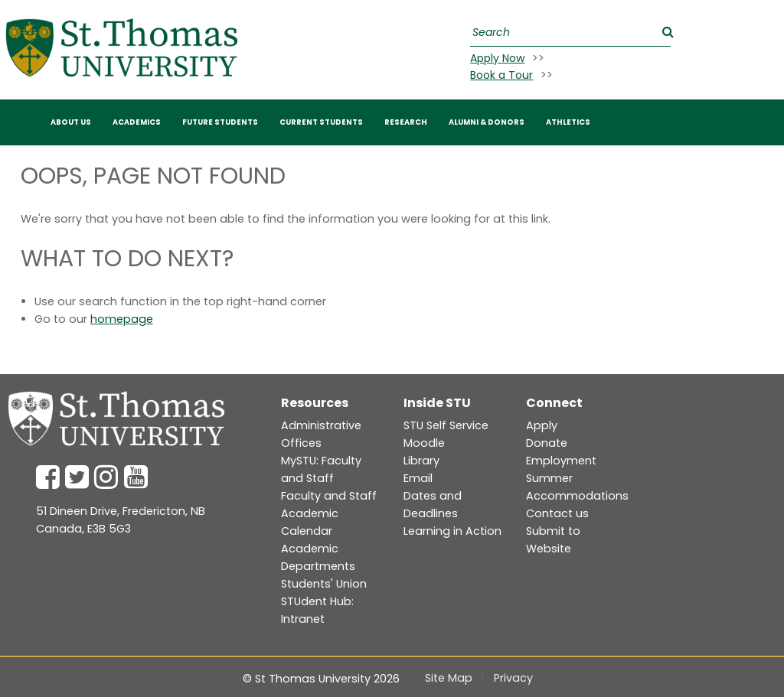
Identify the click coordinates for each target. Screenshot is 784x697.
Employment (561, 461)
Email (418, 478)
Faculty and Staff (329, 496)
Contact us (557, 513)
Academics (137, 122)
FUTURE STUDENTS (220, 122)
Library (421, 461)
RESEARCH (406, 122)
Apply (542, 425)
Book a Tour (501, 75)
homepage (122, 319)
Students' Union (324, 584)
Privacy (513, 678)
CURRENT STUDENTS (321, 122)
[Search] (568, 33)
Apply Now (497, 58)
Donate (547, 443)
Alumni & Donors (487, 122)
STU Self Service (446, 425)
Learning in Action (452, 531)
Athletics (568, 122)
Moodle (424, 443)
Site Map (449, 678)
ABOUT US (71, 122)
